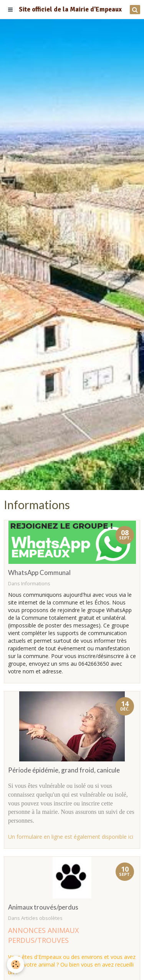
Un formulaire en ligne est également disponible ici (71, 837)
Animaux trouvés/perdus (43, 907)
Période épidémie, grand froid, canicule (64, 770)
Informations (36, 584)
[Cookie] (16, 964)
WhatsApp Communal (39, 572)
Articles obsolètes (42, 918)
